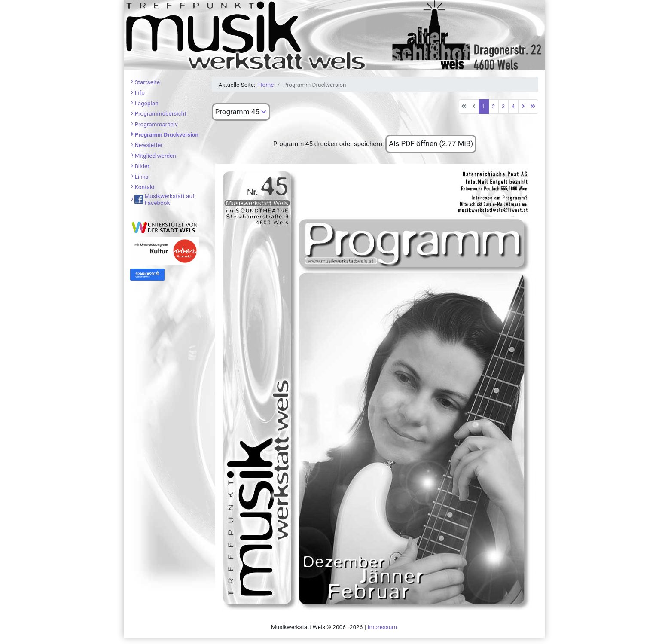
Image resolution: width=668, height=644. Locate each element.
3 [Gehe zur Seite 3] (503, 106)
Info (140, 92)
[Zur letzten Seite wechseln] (533, 107)
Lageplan (146, 103)
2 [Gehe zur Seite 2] (493, 106)
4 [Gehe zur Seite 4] (513, 106)
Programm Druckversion (166, 134)
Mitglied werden (155, 156)
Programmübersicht (160, 113)
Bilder (142, 166)
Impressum (382, 627)
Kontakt (145, 187)
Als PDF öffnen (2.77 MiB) (431, 143)
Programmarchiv (156, 124)
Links (141, 177)
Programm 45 (237, 112)
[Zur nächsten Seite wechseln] (523, 107)
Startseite (147, 82)
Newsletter (148, 145)
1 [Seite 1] (483, 106)
